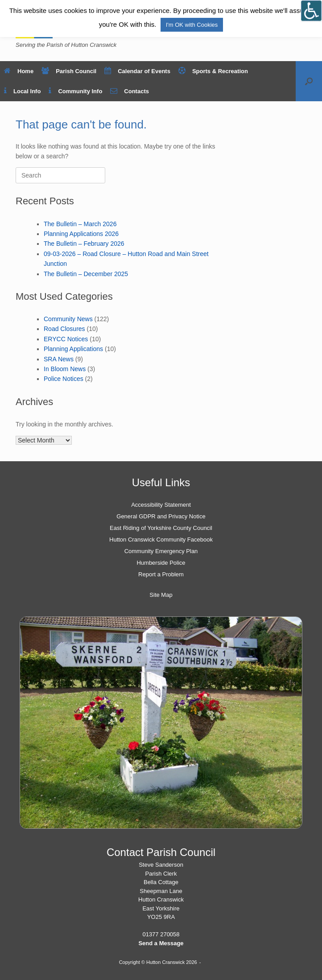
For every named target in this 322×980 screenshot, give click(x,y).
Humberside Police (161, 563)
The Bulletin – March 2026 (80, 224)
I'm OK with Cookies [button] (192, 25)
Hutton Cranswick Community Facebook (161, 540)
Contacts (130, 91)
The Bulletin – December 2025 (86, 274)
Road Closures (64, 329)
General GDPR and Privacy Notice (161, 516)
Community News (68, 319)
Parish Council (69, 71)
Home (19, 71)
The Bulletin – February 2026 (84, 244)
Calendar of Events (137, 71)
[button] (309, 81)
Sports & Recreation (213, 71)
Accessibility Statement (161, 505)
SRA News (59, 359)
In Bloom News (65, 369)
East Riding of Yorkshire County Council (161, 528)
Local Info (22, 91)
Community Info (75, 91)
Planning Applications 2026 (81, 234)
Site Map (161, 595)
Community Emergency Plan (161, 551)
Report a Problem (161, 574)
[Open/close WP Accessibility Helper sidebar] (311, 11)
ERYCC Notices (66, 339)
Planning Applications (73, 349)
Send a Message (161, 943)
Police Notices (64, 379)
